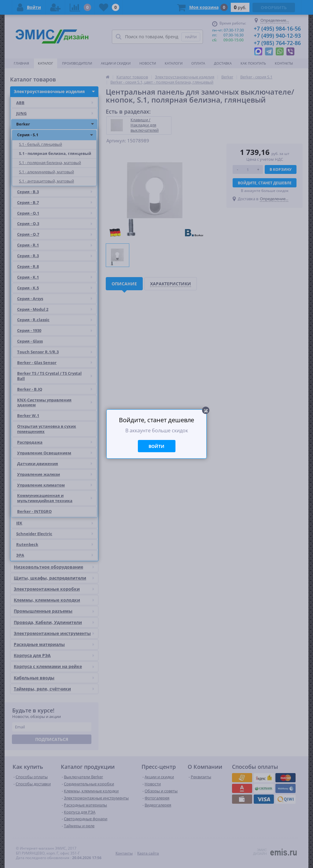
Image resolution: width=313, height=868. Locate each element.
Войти (156, 446)
